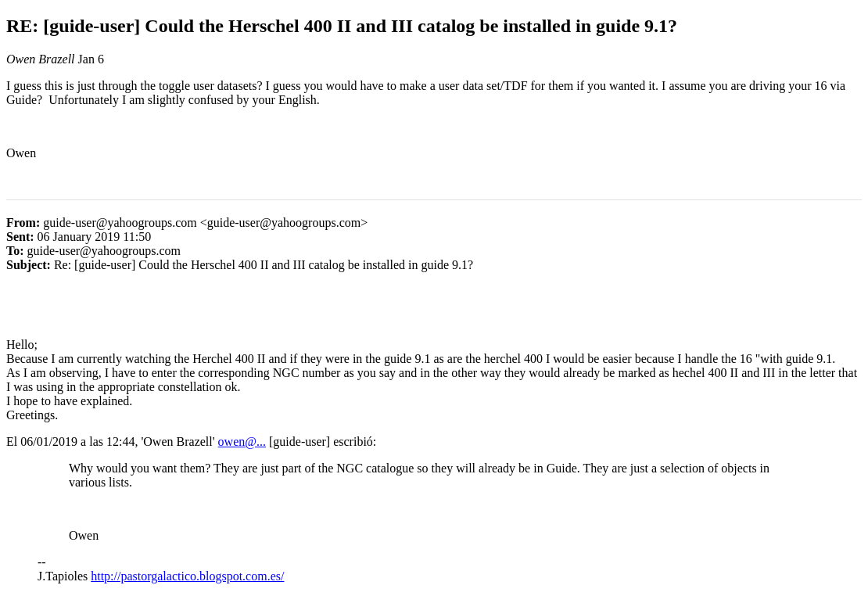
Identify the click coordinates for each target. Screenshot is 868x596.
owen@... (242, 442)
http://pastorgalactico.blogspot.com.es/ (187, 576)
